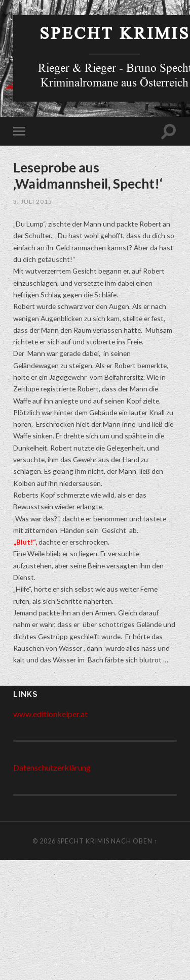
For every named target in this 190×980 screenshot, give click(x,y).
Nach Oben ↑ (134, 841)
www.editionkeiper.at (50, 714)
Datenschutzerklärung (52, 767)
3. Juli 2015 (33, 202)
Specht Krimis (115, 36)
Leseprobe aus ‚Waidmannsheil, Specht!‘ (88, 175)
